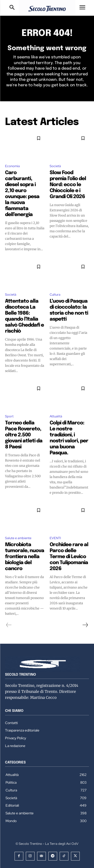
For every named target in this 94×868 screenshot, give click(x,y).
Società (55, 166)
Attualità (56, 416)
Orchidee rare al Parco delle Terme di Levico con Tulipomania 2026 (69, 557)
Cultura (55, 295)
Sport (9, 416)
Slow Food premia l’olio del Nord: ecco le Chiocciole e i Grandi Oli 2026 (68, 185)
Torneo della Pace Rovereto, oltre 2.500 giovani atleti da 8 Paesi (24, 435)
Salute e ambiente (18, 538)
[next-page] (85, 625)
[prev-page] (9, 625)
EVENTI (55, 538)
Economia (12, 166)
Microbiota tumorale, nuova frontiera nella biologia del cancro (25, 557)
